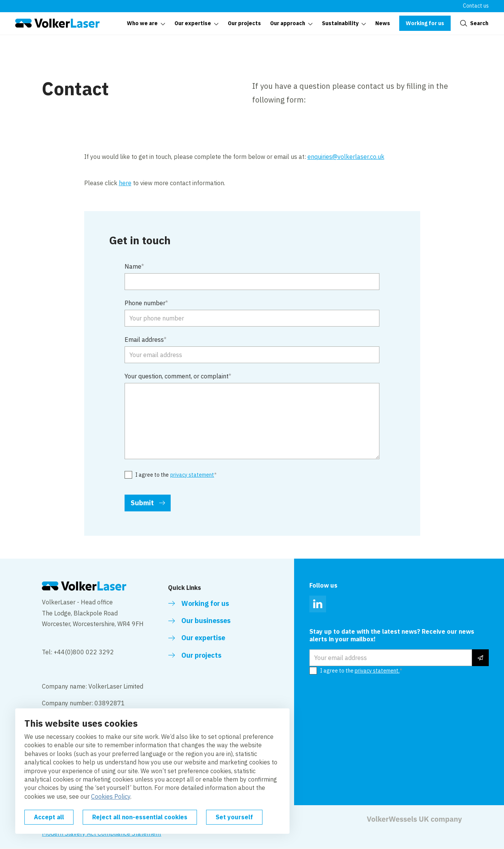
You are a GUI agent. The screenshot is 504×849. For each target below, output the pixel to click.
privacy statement (192, 475)
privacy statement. (377, 671)
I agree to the (175, 475)
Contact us (476, 6)
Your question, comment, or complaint (177, 376)
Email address (144, 340)
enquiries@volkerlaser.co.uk (346, 157)
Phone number (145, 303)
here (125, 183)
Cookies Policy (111, 796)
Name (133, 266)
